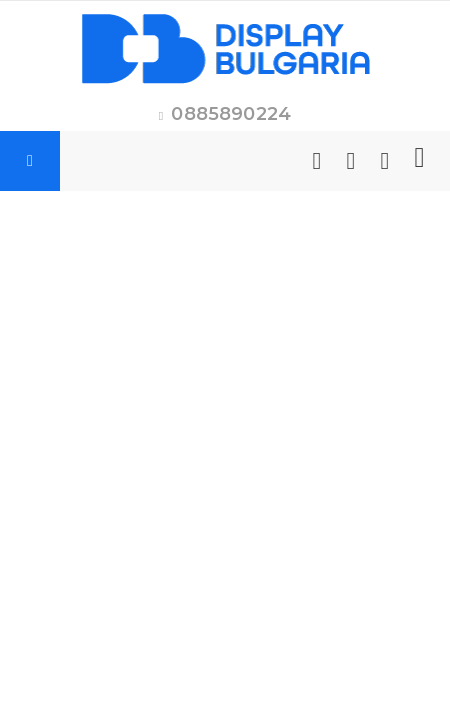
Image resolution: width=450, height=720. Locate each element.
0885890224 (231, 114)
